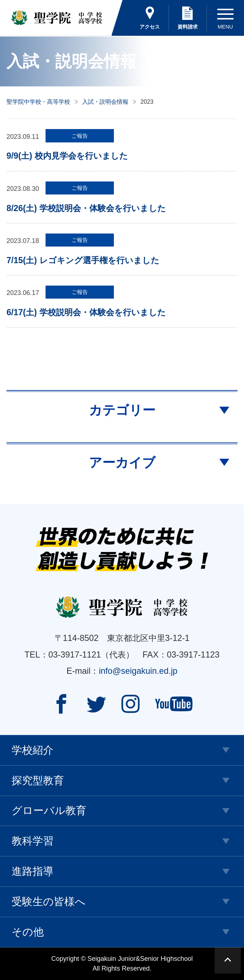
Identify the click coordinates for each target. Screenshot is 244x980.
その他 (28, 932)
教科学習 (33, 841)
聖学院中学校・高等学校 (38, 102)
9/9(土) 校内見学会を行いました (67, 156)
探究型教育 (38, 780)
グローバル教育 (49, 810)
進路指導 (33, 871)
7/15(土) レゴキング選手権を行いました (83, 260)
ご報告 (80, 136)
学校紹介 (33, 750)
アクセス (150, 27)
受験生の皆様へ (49, 902)
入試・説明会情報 (105, 102)
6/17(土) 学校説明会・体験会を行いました (86, 312)
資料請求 (188, 27)
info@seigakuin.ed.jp (138, 671)
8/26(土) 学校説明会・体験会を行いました (86, 208)
